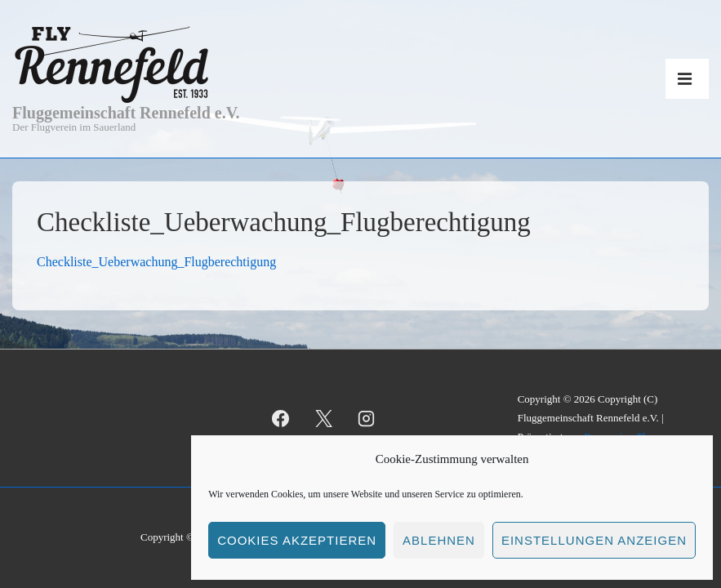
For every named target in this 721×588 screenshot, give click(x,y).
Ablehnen (439, 540)
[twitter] (323, 418)
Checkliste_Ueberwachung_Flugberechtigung (156, 262)
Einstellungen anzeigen (594, 540)
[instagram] (367, 418)
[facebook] (280, 418)
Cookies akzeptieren (297, 540)
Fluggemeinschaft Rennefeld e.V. (126, 113)
